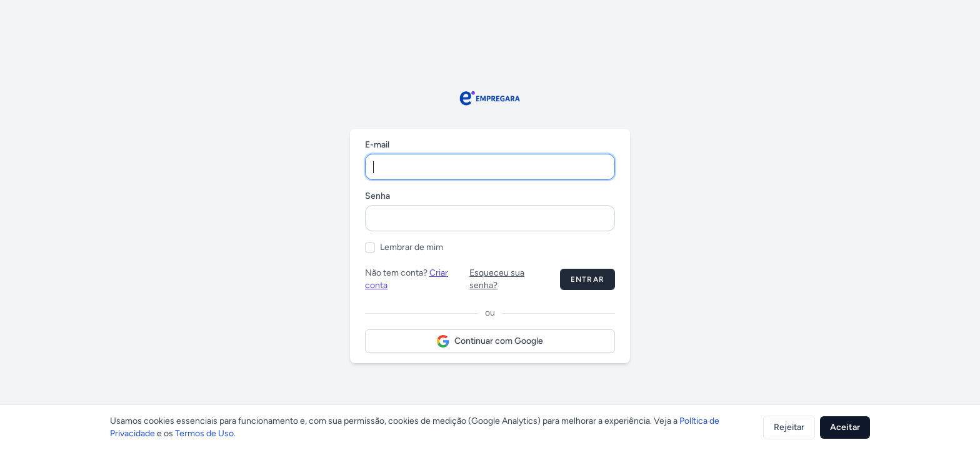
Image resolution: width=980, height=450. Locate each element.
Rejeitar (789, 427)
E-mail (377, 145)
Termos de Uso (204, 433)
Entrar (587, 279)
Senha (377, 196)
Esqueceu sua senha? (497, 279)
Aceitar (845, 427)
